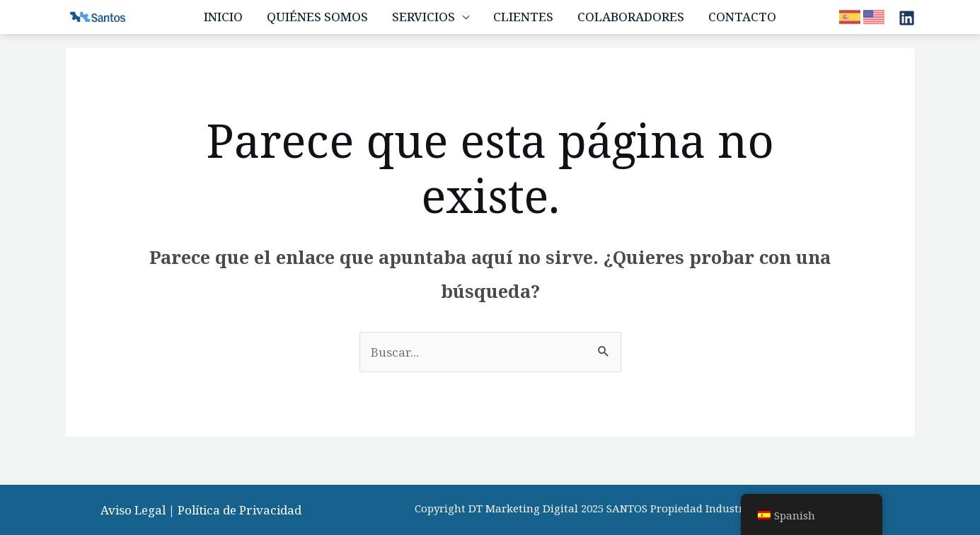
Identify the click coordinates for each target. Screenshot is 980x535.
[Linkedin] (907, 18)
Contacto (742, 17)
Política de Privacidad (240, 510)
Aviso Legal (133, 510)
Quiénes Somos (317, 17)
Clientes (523, 17)
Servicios (423, 17)
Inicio (223, 17)
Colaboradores (631, 17)
